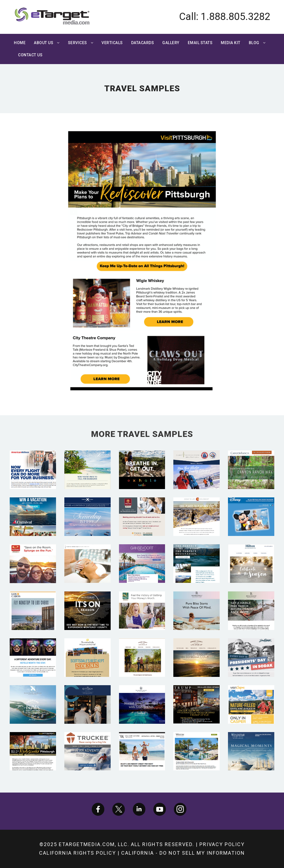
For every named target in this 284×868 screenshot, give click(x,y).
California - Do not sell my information (183, 853)
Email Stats (200, 43)
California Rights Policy (78, 853)
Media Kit (231, 43)
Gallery (171, 43)
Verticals (112, 43)
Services (78, 43)
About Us (44, 43)
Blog (254, 43)
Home (20, 43)
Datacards (143, 43)
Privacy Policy (222, 844)
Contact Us (30, 55)
